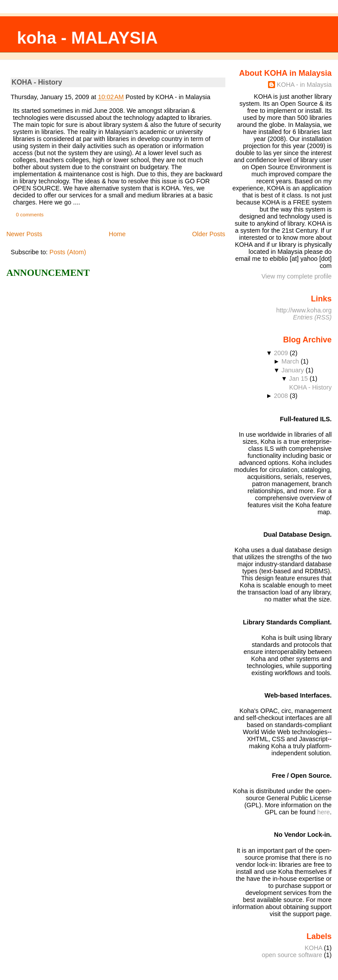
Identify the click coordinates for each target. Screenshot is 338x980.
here (324, 812)
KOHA (313, 948)
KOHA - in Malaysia (304, 85)
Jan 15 (299, 379)
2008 (281, 396)
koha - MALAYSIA (87, 38)
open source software (292, 955)
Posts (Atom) (68, 252)
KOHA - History (37, 82)
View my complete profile (297, 276)
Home (117, 234)
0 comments (30, 215)
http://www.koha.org (304, 310)
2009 (281, 353)
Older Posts (209, 234)
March (290, 361)
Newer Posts (24, 234)
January (292, 370)
